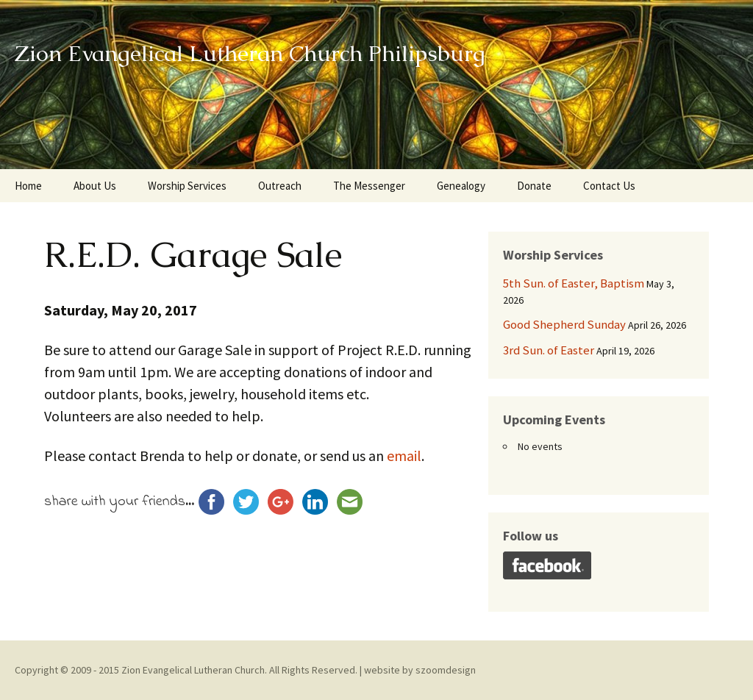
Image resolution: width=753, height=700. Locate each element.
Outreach (280, 186)
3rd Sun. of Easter (549, 350)
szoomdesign (446, 670)
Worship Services (187, 186)
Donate (534, 186)
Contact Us (609, 186)
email (404, 456)
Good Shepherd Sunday (564, 324)
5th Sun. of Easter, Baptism (574, 283)
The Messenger (369, 186)
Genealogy (461, 186)
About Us (95, 186)
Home (28, 186)
